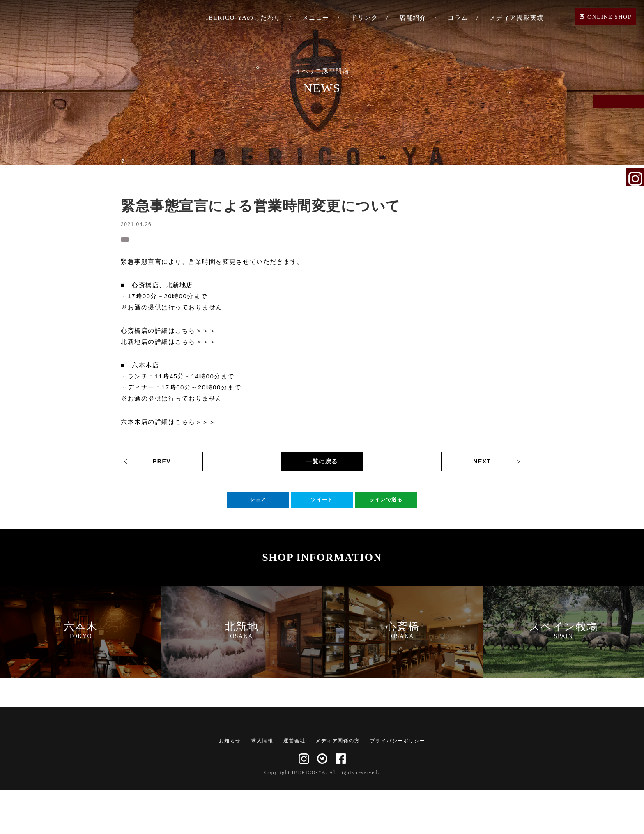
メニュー (316, 18)
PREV (162, 465)
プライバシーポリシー (398, 785)
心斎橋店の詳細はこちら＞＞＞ (168, 335)
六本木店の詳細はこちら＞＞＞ (168, 426)
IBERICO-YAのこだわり (243, 18)
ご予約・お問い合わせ (635, 112)
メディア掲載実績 (517, 18)
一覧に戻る (322, 465)
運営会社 (294, 785)
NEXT (482, 465)
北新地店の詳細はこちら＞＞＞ (168, 346)
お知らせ (139, 240)
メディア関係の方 (338, 785)
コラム (458, 18)
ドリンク (364, 18)
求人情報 (262, 785)
